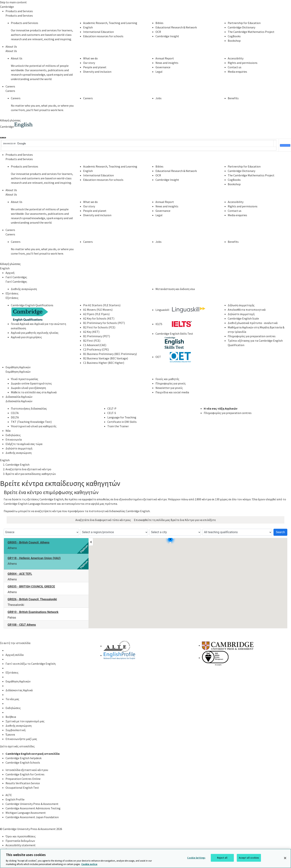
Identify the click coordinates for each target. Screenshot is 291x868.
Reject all (222, 858)
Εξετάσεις (12, 293)
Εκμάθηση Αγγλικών (18, 367)
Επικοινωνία (14, 439)
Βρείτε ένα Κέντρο (182, 520)
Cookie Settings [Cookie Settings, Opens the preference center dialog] (196, 858)
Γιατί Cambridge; (16, 277)
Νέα (8, 431)
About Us (11, 46)
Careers (10, 86)
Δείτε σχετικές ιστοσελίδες (17, 746)
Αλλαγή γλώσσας (10, 120)
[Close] (285, 858)
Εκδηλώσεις (13, 435)
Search (280, 532)
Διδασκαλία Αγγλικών (19, 397)
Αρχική (10, 273)
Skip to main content (13, 2)
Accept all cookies (249, 858)
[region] (145, 858)
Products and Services (19, 11)
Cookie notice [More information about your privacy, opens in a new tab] (89, 864)
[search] (137, 144)
